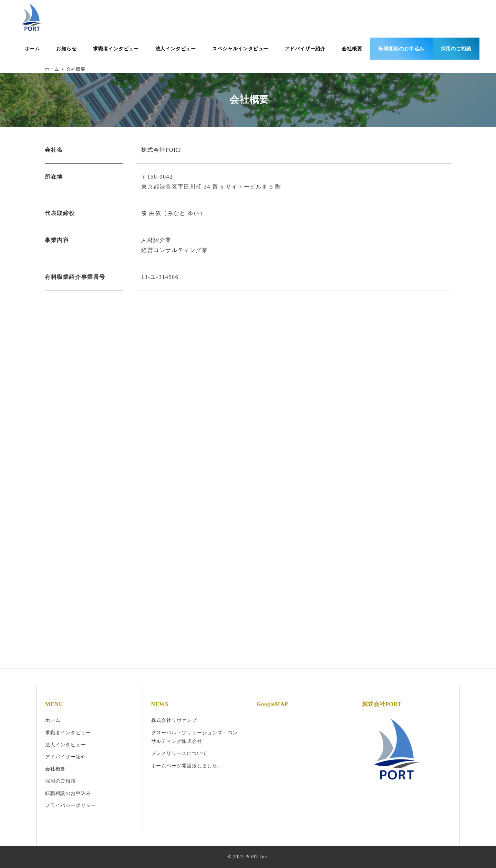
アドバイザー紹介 (65, 757)
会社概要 (55, 769)
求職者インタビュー (68, 733)
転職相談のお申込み (68, 793)
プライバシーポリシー (71, 805)
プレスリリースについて (179, 753)
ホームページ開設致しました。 (187, 766)
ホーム (53, 720)
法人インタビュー (65, 745)
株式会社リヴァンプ (174, 720)
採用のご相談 (60, 781)
